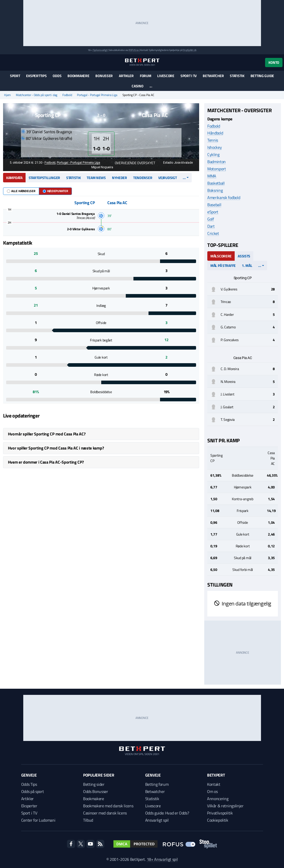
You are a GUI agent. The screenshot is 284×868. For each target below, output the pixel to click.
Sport (15, 76)
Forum (146, 76)
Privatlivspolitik (220, 813)
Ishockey (214, 147)
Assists (244, 256)
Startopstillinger (44, 178)
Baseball (214, 205)
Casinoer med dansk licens (105, 813)
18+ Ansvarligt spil (162, 859)
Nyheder (120, 178)
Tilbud (88, 820)
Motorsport (217, 169)
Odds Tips (29, 784)
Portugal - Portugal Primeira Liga (97, 95)
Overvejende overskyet (132, 163)
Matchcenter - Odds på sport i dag (37, 95)
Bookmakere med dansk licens (108, 806)
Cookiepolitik (218, 820)
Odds (57, 76)
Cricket (213, 233)
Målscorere (221, 256)
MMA (212, 176)
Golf (211, 219)
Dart (211, 226)
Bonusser (104, 76)
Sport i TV (189, 76)
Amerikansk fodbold (224, 197)
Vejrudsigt (167, 178)
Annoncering (218, 799)
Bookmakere (78, 76)
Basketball (216, 183)
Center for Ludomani (38, 820)
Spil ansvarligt (100, 50)
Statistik (237, 76)
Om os (212, 791)
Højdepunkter (55, 191)
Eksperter (29, 806)
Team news (96, 178)
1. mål (247, 265)
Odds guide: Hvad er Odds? (167, 813)
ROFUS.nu (134, 50)
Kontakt (214, 784)
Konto (274, 62)
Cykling (213, 154)
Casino (137, 86)
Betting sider (94, 784)
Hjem (7, 95)
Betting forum (157, 784)
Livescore (166, 76)
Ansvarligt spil (157, 820)
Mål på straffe (223, 265)
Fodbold (67, 95)
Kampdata (14, 178)
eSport (213, 212)
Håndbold (215, 133)
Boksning (215, 190)
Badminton (217, 162)
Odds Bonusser (96, 791)
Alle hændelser (21, 191)
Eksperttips (36, 76)
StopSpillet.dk (190, 50)
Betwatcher (213, 76)
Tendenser (143, 178)
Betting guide (262, 76)
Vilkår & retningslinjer (225, 806)
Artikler (126, 76)
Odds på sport (33, 791)
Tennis (213, 140)
